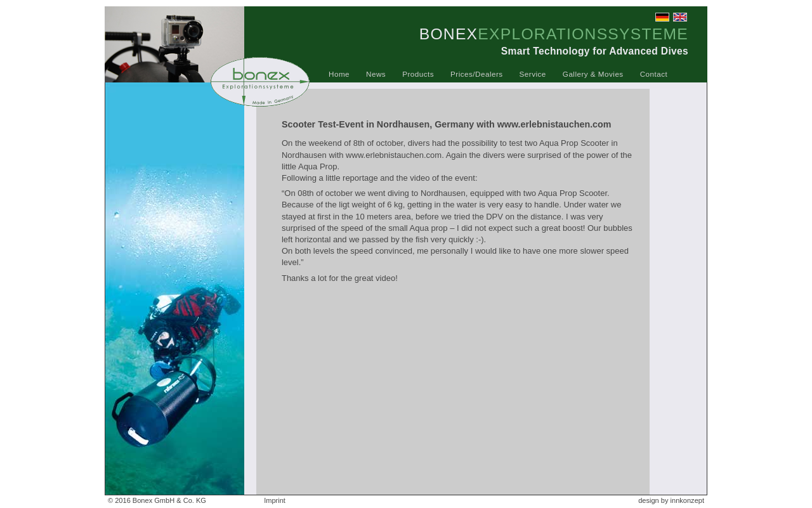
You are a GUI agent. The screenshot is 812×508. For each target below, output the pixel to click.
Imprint (275, 500)
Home (339, 74)
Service (533, 74)
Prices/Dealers (477, 74)
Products (418, 74)
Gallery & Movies (593, 74)
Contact (654, 74)
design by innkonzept (671, 500)
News (376, 74)
